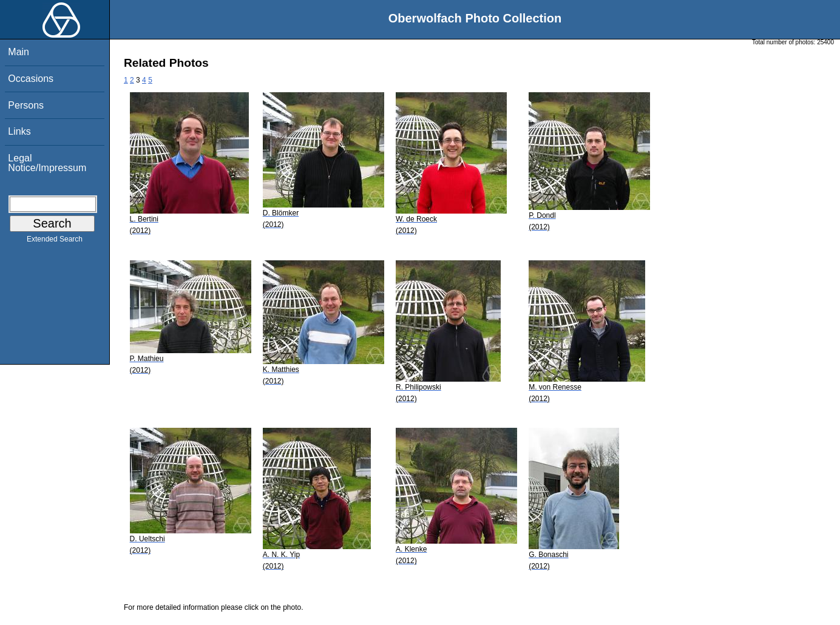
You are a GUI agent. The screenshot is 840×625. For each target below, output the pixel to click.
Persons (26, 105)
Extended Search (55, 242)
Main (19, 52)
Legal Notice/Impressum (47, 163)
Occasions (31, 79)
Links (19, 131)
